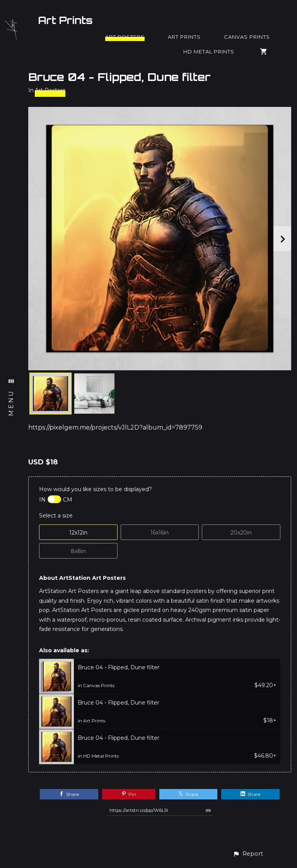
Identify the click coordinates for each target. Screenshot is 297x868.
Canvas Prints (247, 37)
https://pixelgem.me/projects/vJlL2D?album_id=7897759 (115, 427)
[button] (248, 854)
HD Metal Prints (209, 52)
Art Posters (125, 37)
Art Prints (65, 20)
